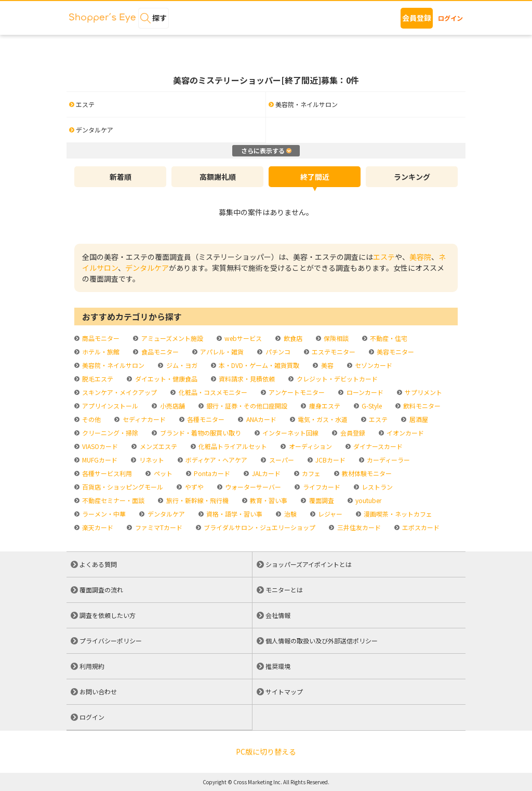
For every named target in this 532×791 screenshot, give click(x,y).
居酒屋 (418, 419)
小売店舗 (172, 406)
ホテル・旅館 (100, 352)
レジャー (329, 514)
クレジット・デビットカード (336, 379)
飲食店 (292, 338)
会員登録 (417, 18)
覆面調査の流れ (101, 590)
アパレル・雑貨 (221, 352)
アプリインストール (109, 406)
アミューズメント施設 (171, 338)
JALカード (265, 473)
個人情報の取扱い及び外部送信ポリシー (322, 641)
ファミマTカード (158, 527)
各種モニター (205, 419)
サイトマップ (284, 691)
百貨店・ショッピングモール (122, 487)
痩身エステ (324, 406)
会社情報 (278, 615)
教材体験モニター (366, 473)
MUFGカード (99, 460)
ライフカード (321, 487)
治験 (290, 514)
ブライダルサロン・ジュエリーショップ (259, 527)
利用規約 (92, 666)
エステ (384, 257)
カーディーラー (388, 460)
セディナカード (143, 419)
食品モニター (159, 352)
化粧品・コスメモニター (212, 392)
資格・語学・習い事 (234, 514)
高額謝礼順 (218, 177)
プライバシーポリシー (111, 641)
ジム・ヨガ (181, 365)
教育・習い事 (268, 500)
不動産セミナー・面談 (112, 500)
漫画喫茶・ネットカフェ (397, 514)
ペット (162, 473)
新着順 (121, 177)
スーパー (281, 460)
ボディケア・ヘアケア (216, 460)
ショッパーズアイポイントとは (309, 564)
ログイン (450, 18)
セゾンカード (373, 365)
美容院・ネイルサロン (112, 365)
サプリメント (423, 392)
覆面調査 (321, 500)
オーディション (310, 446)
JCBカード (330, 460)
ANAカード (261, 419)
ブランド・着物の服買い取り (200, 433)
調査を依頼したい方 (108, 615)
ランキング (412, 177)
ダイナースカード (377, 446)
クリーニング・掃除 (109, 433)
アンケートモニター (296, 392)
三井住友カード (358, 527)
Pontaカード (211, 473)
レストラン (376, 487)
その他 (91, 419)
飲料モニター (421, 406)
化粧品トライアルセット (232, 446)
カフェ (310, 473)
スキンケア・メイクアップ (119, 392)
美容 (327, 365)
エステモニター (333, 352)
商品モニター (100, 338)
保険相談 (335, 338)
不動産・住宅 (388, 338)
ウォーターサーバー (252, 487)
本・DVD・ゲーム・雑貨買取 (258, 365)
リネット (151, 460)
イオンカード (404, 433)
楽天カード (97, 527)
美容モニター (395, 352)
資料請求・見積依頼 (246, 379)
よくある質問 (98, 564)
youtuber (368, 500)
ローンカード (364, 392)
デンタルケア (147, 268)
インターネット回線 (290, 433)
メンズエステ (158, 446)
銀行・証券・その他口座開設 (246, 406)
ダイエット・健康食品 (165, 379)
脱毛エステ (97, 379)
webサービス (242, 338)
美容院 (420, 257)
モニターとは (284, 590)
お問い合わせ (98, 691)
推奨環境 (278, 666)
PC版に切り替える (266, 752)
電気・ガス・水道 (322, 419)
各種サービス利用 (106, 473)
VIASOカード (99, 446)
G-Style (371, 406)
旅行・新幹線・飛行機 (197, 500)
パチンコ (277, 352)
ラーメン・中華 (103, 514)
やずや (194, 487)
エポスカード (420, 527)
